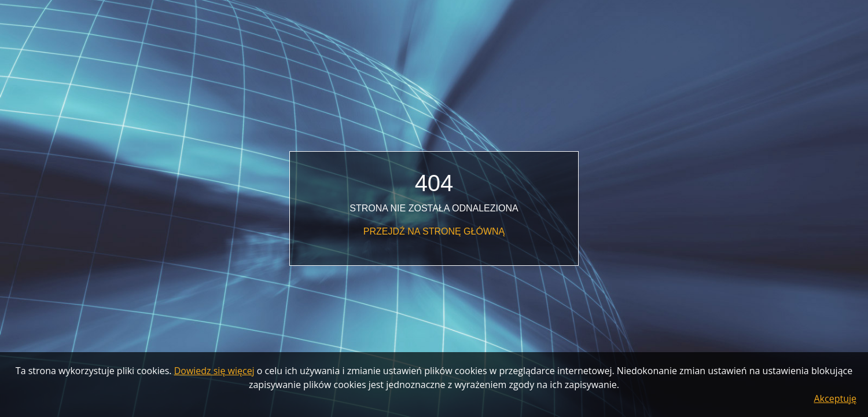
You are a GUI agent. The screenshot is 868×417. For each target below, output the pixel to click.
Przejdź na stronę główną (434, 231)
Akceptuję (836, 398)
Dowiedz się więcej (214, 371)
